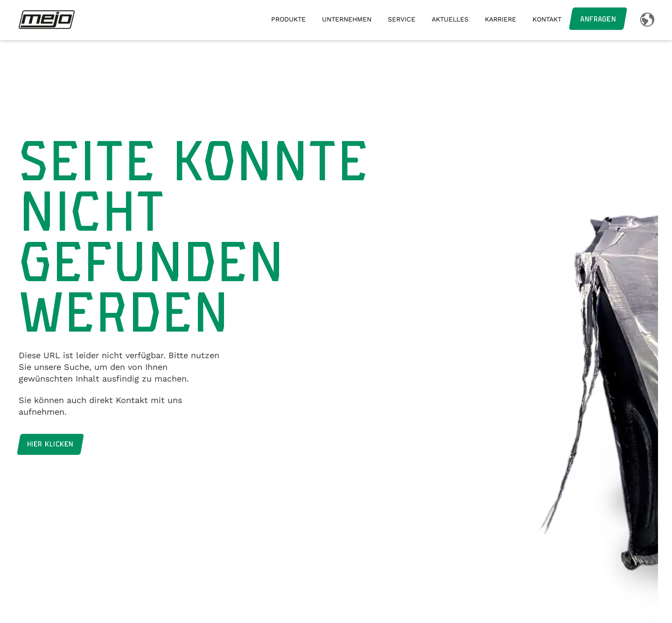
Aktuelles (450, 19)
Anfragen (598, 19)
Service (402, 19)
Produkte (288, 19)
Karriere (500, 19)
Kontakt (547, 19)
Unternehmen (347, 19)
